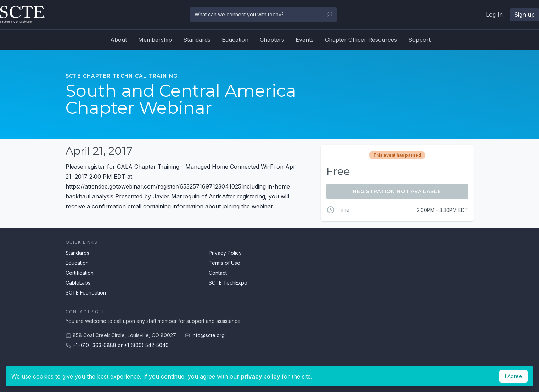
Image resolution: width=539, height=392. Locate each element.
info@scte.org (208, 335)
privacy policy (260, 376)
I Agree (513, 376)
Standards (197, 40)
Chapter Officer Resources (361, 40)
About (119, 40)
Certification (80, 273)
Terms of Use (224, 263)
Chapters (272, 40)
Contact (218, 273)
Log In (494, 15)
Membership (155, 40)
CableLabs (78, 283)
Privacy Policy (225, 253)
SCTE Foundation (86, 293)
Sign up (524, 15)
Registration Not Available (397, 191)
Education (235, 40)
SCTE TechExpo (228, 283)
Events (305, 40)
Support (419, 40)
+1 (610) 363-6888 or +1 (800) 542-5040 (121, 345)
